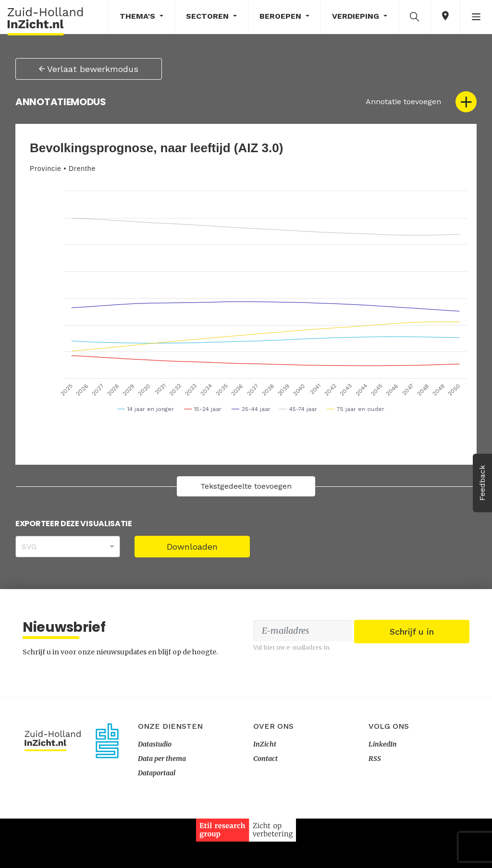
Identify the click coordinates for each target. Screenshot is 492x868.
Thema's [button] (139, 16)
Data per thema (162, 808)
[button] (415, 16)
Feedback (482, 483)
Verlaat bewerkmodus (89, 69)
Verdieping (357, 16)
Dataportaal (157, 822)
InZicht (265, 794)
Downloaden (192, 547)
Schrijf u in (412, 688)
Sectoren (209, 16)
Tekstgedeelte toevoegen (246, 486)
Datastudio (155, 794)
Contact (265, 808)
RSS (375, 808)
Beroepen (282, 16)
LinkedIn (383, 794)
